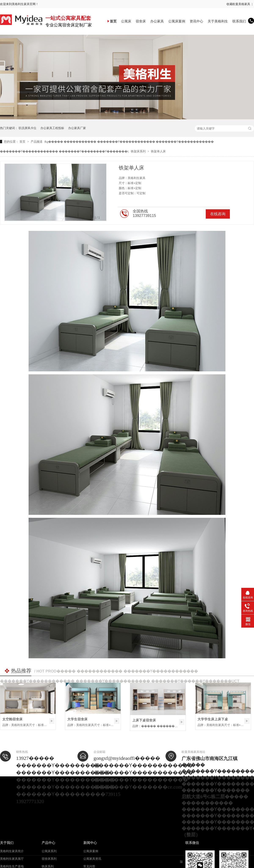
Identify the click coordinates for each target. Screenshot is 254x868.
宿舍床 (141, 21)
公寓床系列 (49, 851)
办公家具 (157, 21)
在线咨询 (218, 214)
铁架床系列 (139, 151)
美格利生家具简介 (12, 851)
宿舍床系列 (49, 859)
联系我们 (239, 21)
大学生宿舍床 (77, 719)
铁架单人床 (158, 151)
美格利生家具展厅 (12, 859)
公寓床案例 (177, 21)
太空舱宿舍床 (12, 719)
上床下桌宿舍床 (144, 720)
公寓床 (126, 21)
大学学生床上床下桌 (213, 719)
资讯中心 (196, 21)
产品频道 (37, 142)
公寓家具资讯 (92, 859)
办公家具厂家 (77, 128)
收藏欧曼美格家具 (238, 4)
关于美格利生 (218, 21)
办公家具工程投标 (52, 128)
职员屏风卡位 (28, 128)
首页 (113, 21)
